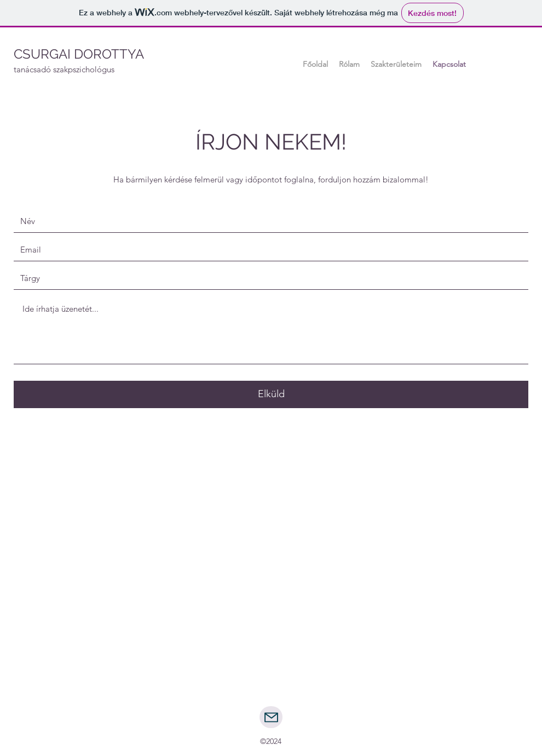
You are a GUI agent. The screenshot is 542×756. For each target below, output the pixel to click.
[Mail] (271, 717)
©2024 (271, 741)
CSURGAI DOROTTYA (79, 54)
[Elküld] (271, 394)
